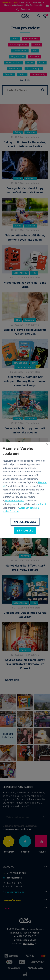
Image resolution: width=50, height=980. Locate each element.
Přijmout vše (25, 531)
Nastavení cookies (14, 500)
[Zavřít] (47, 444)
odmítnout (41, 504)
